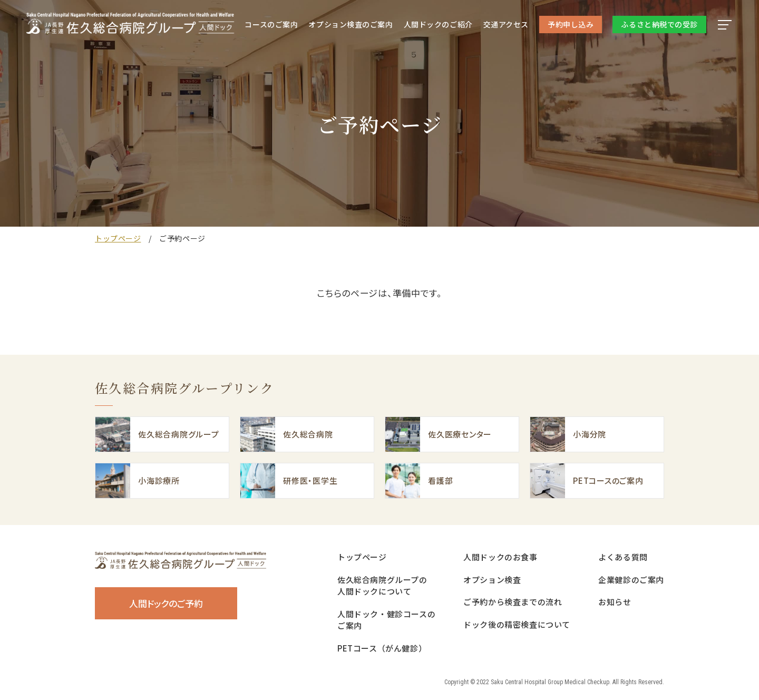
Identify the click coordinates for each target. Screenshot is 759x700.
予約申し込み (571, 24)
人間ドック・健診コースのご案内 (386, 620)
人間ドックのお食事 (500, 557)
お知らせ (615, 602)
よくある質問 (623, 557)
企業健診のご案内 (631, 580)
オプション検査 (351, 24)
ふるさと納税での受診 (659, 24)
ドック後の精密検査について (517, 624)
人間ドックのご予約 (166, 603)
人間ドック (438, 24)
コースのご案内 (271, 24)
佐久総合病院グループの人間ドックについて (382, 586)
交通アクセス (506, 24)
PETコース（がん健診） (382, 648)
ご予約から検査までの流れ (513, 602)
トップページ (118, 238)
